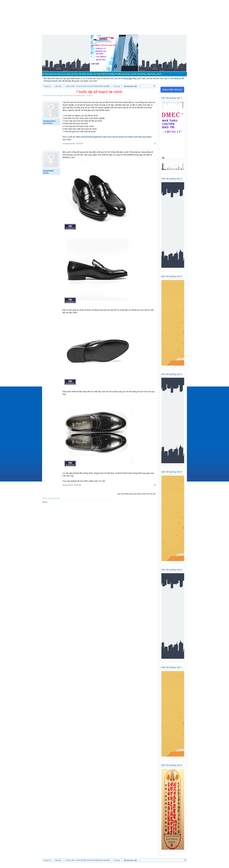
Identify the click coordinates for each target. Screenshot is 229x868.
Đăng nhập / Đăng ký (172, 90)
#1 (155, 144)
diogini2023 (48, 171)
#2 (155, 485)
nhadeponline (80, 95)
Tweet (45, 502)
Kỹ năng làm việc (60, 95)
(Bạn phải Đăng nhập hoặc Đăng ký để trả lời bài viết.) (137, 494)
